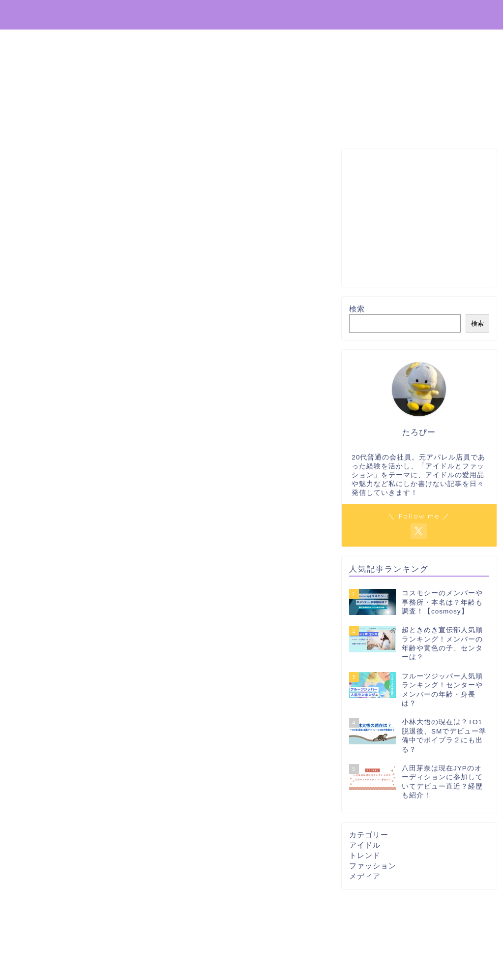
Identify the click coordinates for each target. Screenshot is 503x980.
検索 (357, 309)
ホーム (319, 15)
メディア (365, 876)
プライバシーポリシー (385, 15)
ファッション (373, 866)
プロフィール (462, 15)
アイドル (365, 845)
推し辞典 (35, 14)
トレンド (365, 855)
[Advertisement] (419, 218)
